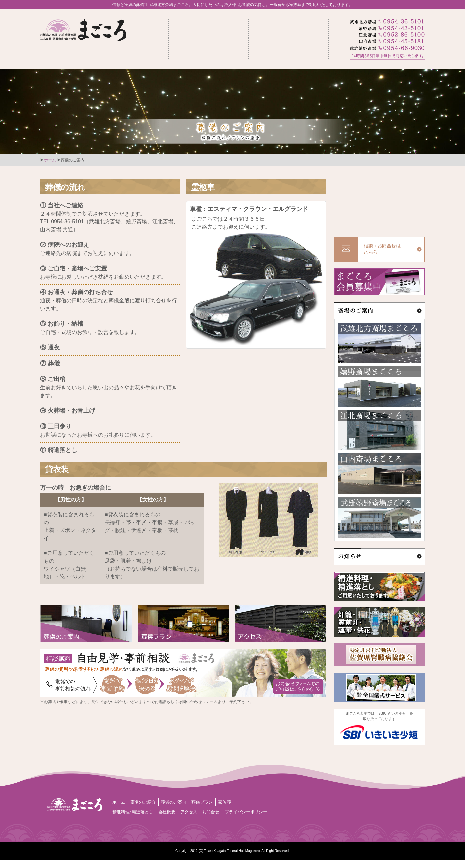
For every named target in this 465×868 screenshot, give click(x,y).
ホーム (50, 160)
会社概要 (173, 811)
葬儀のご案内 (183, 802)
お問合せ (224, 811)
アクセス (199, 811)
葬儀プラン (215, 802)
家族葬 (240, 802)
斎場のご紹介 (148, 802)
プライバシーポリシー (136, 820)
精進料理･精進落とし (135, 811)
